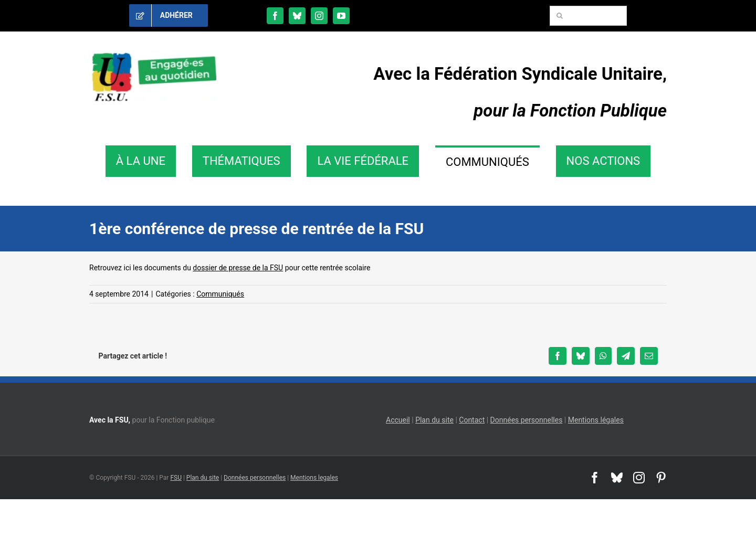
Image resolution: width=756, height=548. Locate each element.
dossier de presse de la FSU (238, 268)
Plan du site (434, 420)
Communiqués (220, 294)
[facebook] (275, 16)
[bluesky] (297, 16)
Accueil (398, 420)
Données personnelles (527, 420)
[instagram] (319, 16)
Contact (472, 420)
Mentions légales (596, 420)
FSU (176, 478)
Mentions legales (314, 478)
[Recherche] (560, 16)
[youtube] (341, 16)
